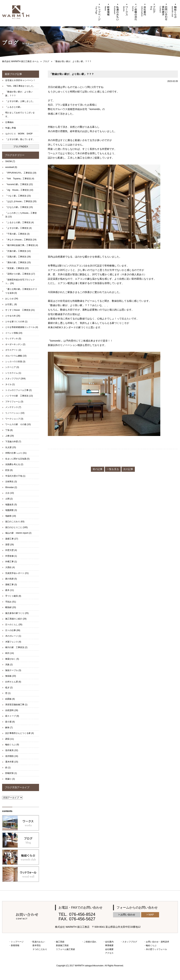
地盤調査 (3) (11, 510)
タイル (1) (10, 384)
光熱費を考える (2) (14, 464)
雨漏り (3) (10, 779)
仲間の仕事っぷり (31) (16, 453)
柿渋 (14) (10, 653)
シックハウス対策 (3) (15, 362)
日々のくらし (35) (14, 625)
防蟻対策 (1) (11, 773)
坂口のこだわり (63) (15, 522)
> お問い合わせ (127, 915)
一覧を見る (113, 469)
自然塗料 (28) (12, 710)
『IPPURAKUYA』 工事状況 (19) (21, 173)
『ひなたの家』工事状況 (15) (19, 207)
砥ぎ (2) (9, 688)
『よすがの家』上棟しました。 (20, 101)
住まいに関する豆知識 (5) (17, 459)
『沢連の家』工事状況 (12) (18, 251)
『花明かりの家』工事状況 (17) (20, 274)
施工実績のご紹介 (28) (16, 619)
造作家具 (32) (12, 750)
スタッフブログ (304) (15, 379)
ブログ (46, 61)
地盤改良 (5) (11, 505)
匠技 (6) (9, 470)
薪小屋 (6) (10, 722)
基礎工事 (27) (12, 539)
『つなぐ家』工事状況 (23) (18, 196)
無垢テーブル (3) (13, 670)
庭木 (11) (10, 590)
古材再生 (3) (11, 482)
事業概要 (109, 945)
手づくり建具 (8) (13, 596)
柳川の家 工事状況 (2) (16, 647)
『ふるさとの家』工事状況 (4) (20, 222)
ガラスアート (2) (13, 350)
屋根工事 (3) (11, 585)
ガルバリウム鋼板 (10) (16, 356)
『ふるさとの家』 (14, 107)
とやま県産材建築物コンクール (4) (22, 327)
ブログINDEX (21, 146)
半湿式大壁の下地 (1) (15, 476)
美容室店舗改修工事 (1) (16, 705)
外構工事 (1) (11, 562)
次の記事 (128, 469)
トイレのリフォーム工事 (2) (18, 390)
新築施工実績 (62, 945)
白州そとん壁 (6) (13, 682)
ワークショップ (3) (14, 419)
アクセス (109, 953)
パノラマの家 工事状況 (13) (19, 396)
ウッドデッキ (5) (13, 339)
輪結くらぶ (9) (12, 745)
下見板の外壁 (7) (13, 442)
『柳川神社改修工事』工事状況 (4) (22, 245)
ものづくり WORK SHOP (19, 134)
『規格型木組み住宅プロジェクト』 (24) (20, 282)
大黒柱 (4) (10, 567)
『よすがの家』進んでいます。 (20, 139)
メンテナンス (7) (13, 407)
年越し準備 (11, 128)
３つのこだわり (40, 949)
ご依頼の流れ (90, 942)
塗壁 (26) (10, 545)
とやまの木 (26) (13, 316)
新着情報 (15, 945)
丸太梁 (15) (11, 447)
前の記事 (98, 469)
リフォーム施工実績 (65, 949)
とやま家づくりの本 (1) (16, 322)
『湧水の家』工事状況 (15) (18, 262)
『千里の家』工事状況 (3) (17, 234)
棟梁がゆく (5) (12, 659)
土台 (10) (10, 493)
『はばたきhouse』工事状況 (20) (21, 201)
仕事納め (9, 122)
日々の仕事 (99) (13, 630)
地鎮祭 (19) (11, 516)
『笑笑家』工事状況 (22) (17, 268)
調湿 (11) (10, 739)
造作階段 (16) (12, 756)
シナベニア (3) (12, 367)
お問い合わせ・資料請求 (157, 942)
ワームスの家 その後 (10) (18, 424)
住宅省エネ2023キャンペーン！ (20, 80)
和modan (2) (11, 487)
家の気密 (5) (11, 579)
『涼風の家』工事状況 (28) (18, 257)
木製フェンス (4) (13, 642)
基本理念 (37, 945)
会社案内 (109, 942)
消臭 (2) (9, 665)
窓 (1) (8, 693)
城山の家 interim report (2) (18, 533)
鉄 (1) (8, 768)
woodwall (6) (11, 167)
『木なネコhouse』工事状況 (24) (21, 240)
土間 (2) (9, 499)
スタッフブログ (130, 942)
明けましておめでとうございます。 (20, 115)
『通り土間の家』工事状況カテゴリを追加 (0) (21, 291)
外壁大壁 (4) (11, 550)
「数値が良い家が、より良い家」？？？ (19, 94)
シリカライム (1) (13, 373)
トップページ (17, 942)
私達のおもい (39, 942)
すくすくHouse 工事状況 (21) (20, 310)
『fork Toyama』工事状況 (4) (20, 179)
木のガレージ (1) (13, 636)
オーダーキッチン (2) (15, 344)
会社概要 (109, 949)
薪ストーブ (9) (12, 716)
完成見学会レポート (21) (17, 573)
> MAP (150, 915)
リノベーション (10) (15, 413)
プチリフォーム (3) (14, 402)
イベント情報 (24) (14, 333)
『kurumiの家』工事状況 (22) (19, 184)
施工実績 (60, 942)
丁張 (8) (9, 430)
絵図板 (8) (10, 699)
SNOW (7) (10, 161)
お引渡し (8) (11, 304)
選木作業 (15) (12, 762)
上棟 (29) (10, 436)
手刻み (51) (11, 602)
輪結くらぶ (151, 945)
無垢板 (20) (11, 676)
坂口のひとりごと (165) (16, 527)
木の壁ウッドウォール (156, 949)
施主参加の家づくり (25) (17, 613)
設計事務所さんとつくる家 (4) (20, 733)
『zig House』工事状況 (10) (19, 190)
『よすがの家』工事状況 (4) (18, 228)
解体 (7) (9, 728)
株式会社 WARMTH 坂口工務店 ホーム (20, 61)
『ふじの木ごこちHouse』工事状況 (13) (21, 215)
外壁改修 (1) (11, 556)
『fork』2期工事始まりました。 (20, 86)
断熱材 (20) (11, 607)
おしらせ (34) (12, 299)
